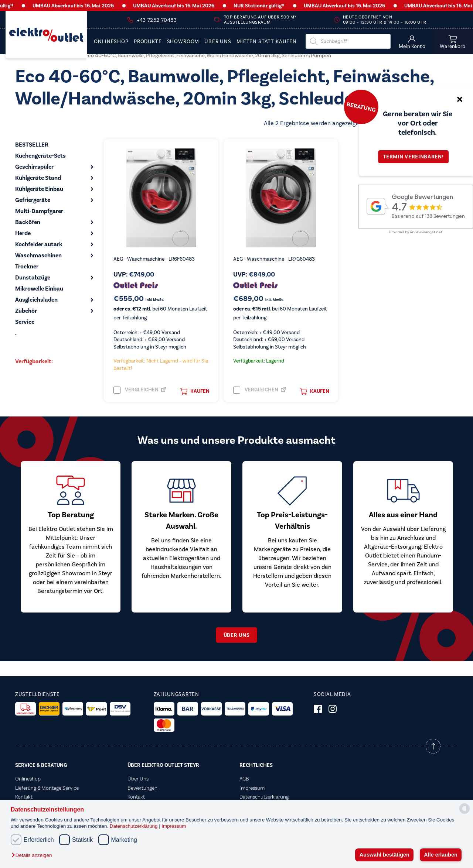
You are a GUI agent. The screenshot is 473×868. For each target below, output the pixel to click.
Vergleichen (136, 390)
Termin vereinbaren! (416, 157)
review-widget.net (426, 232)
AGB (244, 779)
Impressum (174, 826)
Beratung (361, 107)
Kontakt (24, 797)
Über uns (237, 635)
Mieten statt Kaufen (267, 42)
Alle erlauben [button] (440, 855)
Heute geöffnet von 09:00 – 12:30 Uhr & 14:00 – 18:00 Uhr (385, 20)
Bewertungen (142, 788)
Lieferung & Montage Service (47, 788)
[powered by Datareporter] (465, 813)
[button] (33, 856)
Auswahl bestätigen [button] (384, 855)
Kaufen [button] (195, 391)
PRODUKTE (148, 42)
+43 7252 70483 (157, 20)
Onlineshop (111, 42)
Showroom (183, 42)
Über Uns (218, 42)
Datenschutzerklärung (134, 826)
